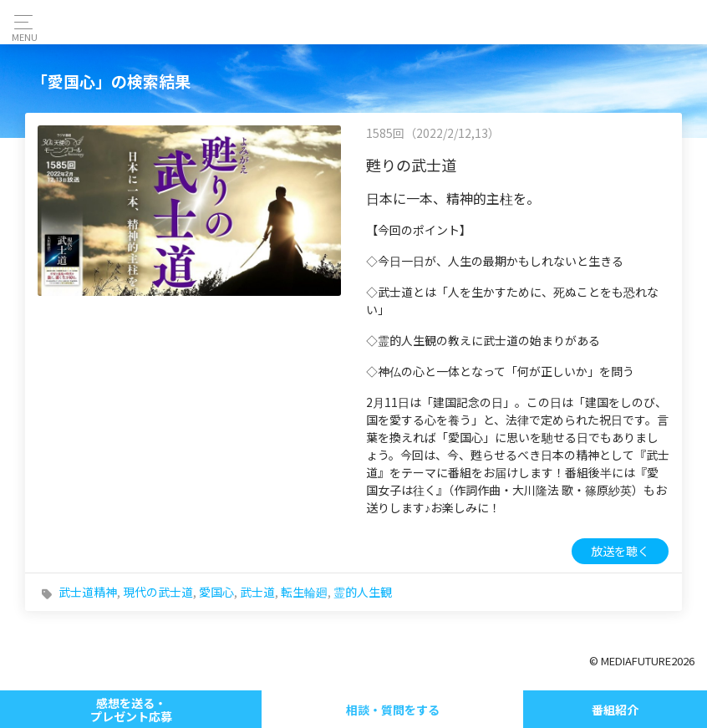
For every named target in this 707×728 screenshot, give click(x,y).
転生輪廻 (304, 592)
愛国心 (216, 592)
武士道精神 (88, 592)
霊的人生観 (363, 592)
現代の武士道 (158, 592)
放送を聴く (620, 551)
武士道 (257, 592)
